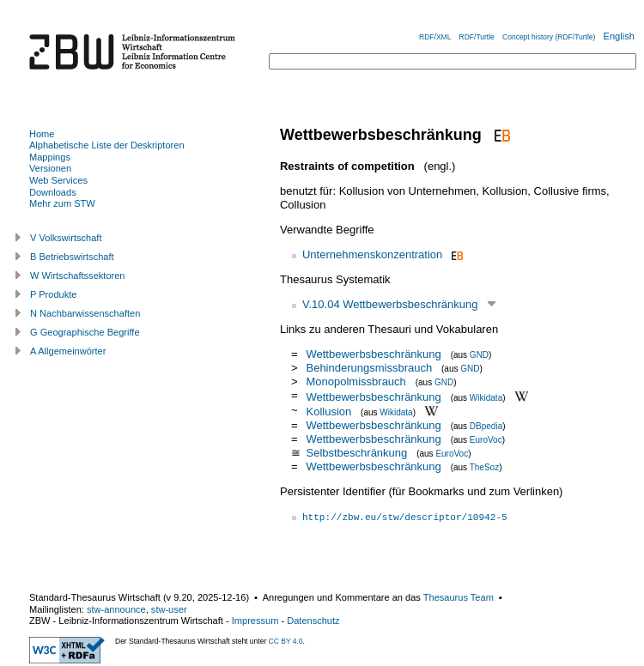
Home (42, 134)
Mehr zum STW (62, 203)
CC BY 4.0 (286, 641)
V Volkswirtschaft (66, 238)
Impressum (255, 621)
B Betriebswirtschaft (72, 257)
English (619, 36)
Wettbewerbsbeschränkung (373, 354)
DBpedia (486, 426)
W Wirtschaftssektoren (78, 275)
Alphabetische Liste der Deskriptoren (107, 145)
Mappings (50, 157)
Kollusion (328, 412)
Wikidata (486, 397)
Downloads (53, 192)
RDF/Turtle (477, 37)
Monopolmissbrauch (355, 381)
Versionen (50, 168)
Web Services (58, 180)
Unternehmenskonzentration (372, 254)
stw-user (169, 609)
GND (479, 355)
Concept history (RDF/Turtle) (549, 37)
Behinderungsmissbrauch (369, 368)
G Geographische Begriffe (85, 332)
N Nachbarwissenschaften (85, 313)
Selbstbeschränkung (356, 453)
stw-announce (116, 609)
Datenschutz (313, 621)
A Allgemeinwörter (68, 351)
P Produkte (53, 294)
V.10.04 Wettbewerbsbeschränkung (390, 304)
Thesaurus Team (459, 597)
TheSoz (484, 467)
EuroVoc (486, 440)
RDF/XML (435, 37)
